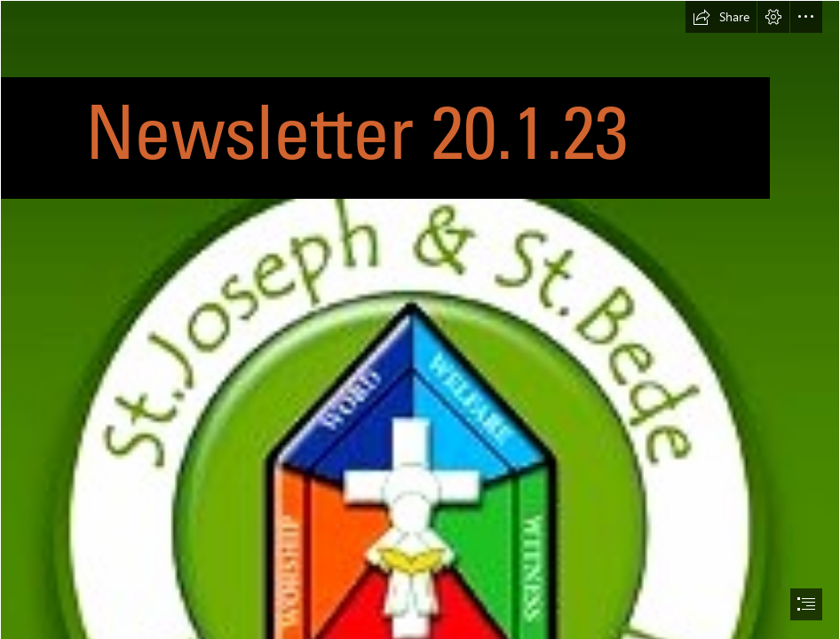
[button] (721, 17)
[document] (420, 319)
